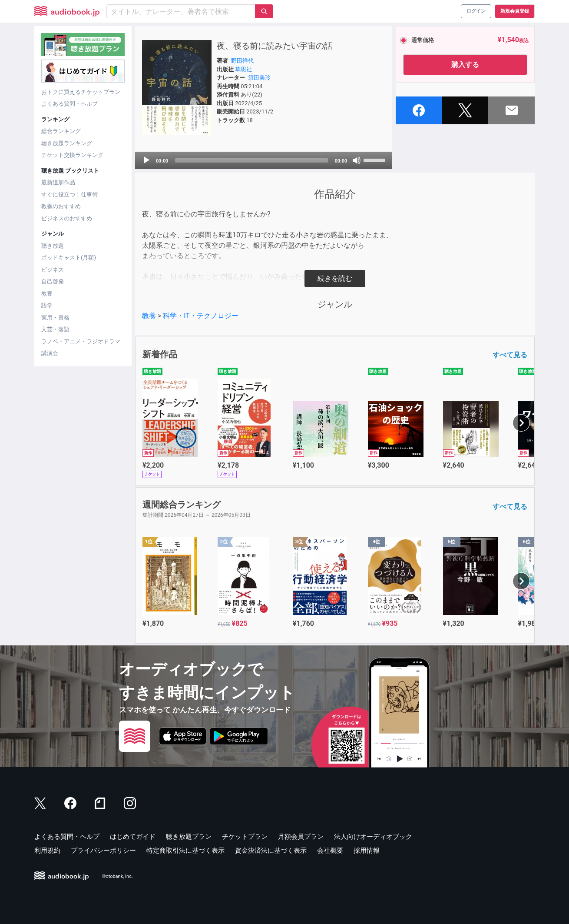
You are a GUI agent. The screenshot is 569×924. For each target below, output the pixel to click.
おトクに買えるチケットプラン (81, 92)
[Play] (146, 160)
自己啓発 (53, 281)
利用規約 (47, 851)
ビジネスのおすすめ (67, 218)
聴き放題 (53, 246)
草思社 (243, 69)
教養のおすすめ (61, 206)
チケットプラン (245, 837)
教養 (47, 294)
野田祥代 (242, 61)
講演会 (50, 353)
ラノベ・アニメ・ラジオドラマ (81, 341)
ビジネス (53, 270)
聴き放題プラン (189, 837)
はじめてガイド (133, 837)
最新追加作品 (58, 182)
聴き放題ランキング (67, 143)
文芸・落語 (55, 329)
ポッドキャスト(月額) (69, 258)
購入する (465, 65)
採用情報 (367, 851)
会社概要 (330, 851)
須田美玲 (259, 78)
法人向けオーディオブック (373, 837)
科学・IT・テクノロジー (201, 316)
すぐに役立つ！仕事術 (69, 194)
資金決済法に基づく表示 (271, 851)
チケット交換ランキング (72, 155)
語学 (47, 305)
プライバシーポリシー (103, 851)
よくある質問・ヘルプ (69, 104)
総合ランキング (61, 131)
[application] (264, 160)
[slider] (251, 160)
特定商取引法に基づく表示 (185, 851)
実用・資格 (55, 317)
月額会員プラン (301, 837)
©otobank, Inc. (117, 876)
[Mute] (357, 160)
